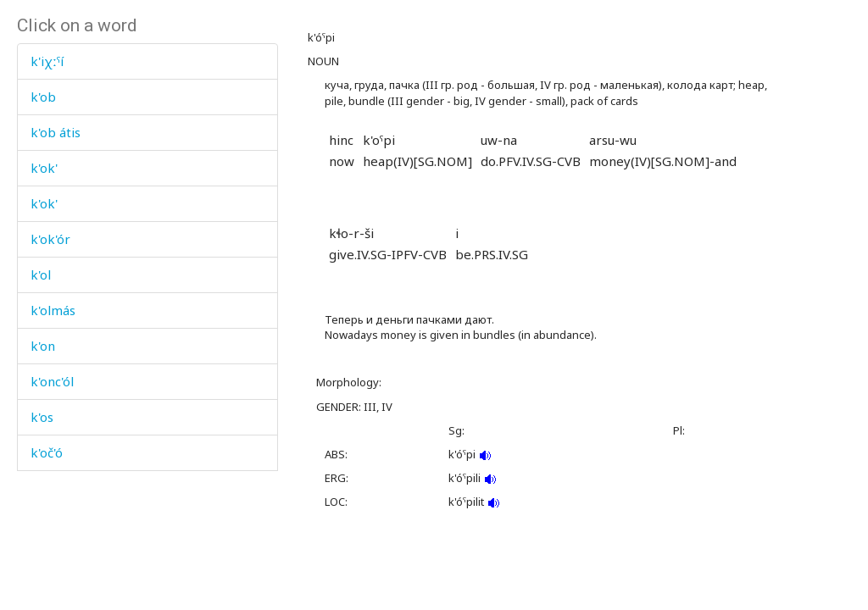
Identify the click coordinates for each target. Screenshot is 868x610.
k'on (43, 346)
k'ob (43, 97)
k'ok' (44, 168)
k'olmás (53, 310)
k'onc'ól (52, 381)
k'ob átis (56, 132)
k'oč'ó (47, 452)
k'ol (41, 274)
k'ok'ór (50, 239)
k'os (42, 417)
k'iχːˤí (47, 61)
